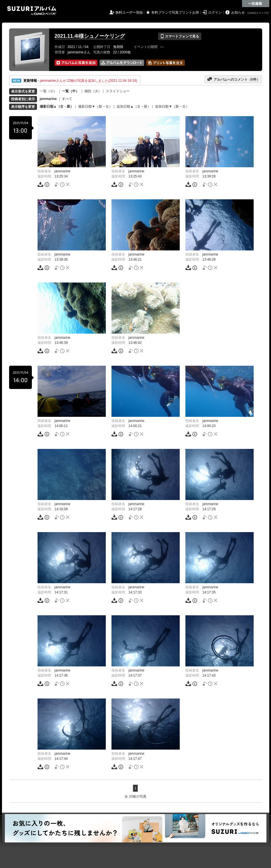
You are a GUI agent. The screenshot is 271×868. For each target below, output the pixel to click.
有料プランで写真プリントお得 (175, 12)
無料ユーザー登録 (129, 12)
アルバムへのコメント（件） (233, 79)
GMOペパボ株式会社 (259, 13)
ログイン (215, 12)
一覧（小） (48, 91)
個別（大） (93, 91)
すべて (67, 99)
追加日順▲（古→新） (134, 106)
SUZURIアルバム (32, 11)
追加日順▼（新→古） (172, 106)
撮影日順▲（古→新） (57, 106)
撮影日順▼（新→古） (95, 106)
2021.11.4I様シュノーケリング (90, 36)
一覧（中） (71, 91)
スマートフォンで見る (180, 36)
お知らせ (238, 12)
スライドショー (118, 91)
